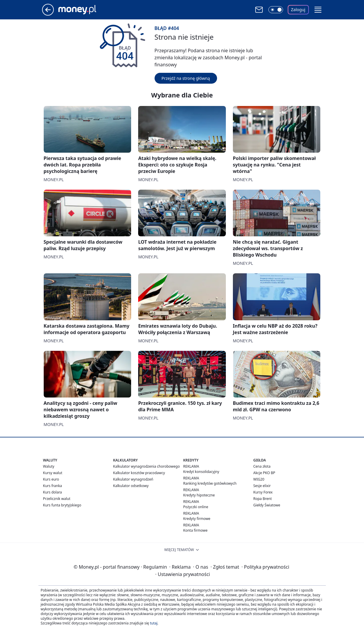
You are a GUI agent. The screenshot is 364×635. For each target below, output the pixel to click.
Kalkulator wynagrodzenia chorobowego (147, 466)
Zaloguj (298, 10)
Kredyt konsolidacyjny (201, 472)
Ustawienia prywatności (182, 574)
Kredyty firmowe (197, 519)
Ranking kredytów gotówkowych (210, 483)
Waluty (49, 466)
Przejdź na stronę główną (186, 78)
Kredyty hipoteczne (199, 495)
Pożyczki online (196, 507)
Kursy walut (53, 473)
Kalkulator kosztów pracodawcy (139, 473)
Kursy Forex (263, 492)
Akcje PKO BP (264, 473)
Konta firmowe (195, 530)
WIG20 (259, 479)
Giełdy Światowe (267, 505)
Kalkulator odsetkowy (131, 486)
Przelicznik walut (57, 499)
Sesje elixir (262, 486)
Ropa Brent (263, 499)
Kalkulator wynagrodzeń (133, 479)
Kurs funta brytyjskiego (62, 505)
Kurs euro (51, 479)
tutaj (154, 623)
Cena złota (262, 466)
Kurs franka (53, 486)
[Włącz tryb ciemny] (276, 10)
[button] (318, 10)
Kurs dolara (53, 492)
